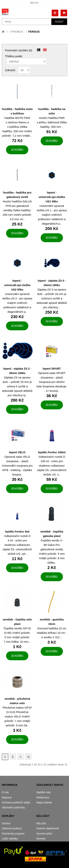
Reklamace (43, 797)
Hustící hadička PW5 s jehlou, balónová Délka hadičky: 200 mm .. (52, 122)
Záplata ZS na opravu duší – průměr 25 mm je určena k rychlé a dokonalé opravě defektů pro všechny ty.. (17, 386)
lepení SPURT (52, 369)
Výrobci (6, 823)
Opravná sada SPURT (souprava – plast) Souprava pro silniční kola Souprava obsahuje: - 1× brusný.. (52, 382)
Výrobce (16, 32)
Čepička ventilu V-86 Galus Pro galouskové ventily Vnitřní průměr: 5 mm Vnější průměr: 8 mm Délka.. (52, 551)
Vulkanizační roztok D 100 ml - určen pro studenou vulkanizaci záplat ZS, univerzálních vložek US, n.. (52, 466)
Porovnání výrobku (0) (19, 50)
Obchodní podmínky (13, 807)
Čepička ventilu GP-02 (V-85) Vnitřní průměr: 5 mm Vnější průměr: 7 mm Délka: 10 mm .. (17, 635)
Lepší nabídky (10, 839)
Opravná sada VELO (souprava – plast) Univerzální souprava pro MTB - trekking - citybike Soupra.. (17, 466)
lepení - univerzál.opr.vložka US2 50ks (17, 285)
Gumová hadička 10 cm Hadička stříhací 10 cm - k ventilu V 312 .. (52, 633)
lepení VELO (17, 452)
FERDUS (34, 32)
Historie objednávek (48, 828)
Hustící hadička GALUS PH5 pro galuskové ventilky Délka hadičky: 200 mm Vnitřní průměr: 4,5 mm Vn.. (17, 210)
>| (28, 757)
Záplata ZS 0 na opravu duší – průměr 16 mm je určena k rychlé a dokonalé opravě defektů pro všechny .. (52, 298)
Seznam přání (44, 834)
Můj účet (34, 3)
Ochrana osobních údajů (16, 802)
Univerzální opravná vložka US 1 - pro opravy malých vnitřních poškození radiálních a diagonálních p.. (52, 215)
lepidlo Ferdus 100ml (52, 452)
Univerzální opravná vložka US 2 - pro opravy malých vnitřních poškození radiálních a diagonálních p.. (17, 303)
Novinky (41, 839)
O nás (5, 792)
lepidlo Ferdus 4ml (17, 531)
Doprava (7, 797)
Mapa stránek (44, 802)
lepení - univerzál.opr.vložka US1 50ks (52, 197)
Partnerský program (13, 834)
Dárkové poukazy (12, 828)
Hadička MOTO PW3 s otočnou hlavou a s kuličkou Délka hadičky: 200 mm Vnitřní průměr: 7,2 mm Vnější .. (17, 127)
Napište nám (44, 792)
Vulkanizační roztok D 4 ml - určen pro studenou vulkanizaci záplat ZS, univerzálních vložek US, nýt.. (17, 545)
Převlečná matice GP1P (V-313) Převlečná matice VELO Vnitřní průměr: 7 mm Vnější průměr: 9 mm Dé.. (17, 716)
